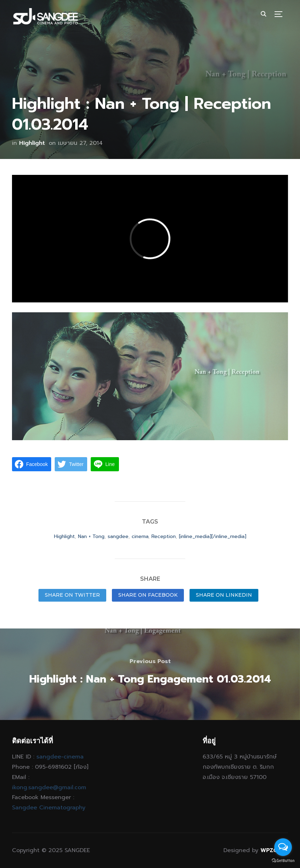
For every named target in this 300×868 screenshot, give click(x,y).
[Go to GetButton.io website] (283, 861)
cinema (140, 536)
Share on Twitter (72, 595)
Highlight (32, 143)
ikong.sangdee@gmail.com (49, 787)
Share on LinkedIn (224, 595)
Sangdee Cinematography (49, 808)
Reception (164, 536)
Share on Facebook (148, 595)
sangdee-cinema (60, 757)
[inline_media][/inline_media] (213, 536)
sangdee (118, 536)
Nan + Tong (91, 536)
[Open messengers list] (283, 847)
